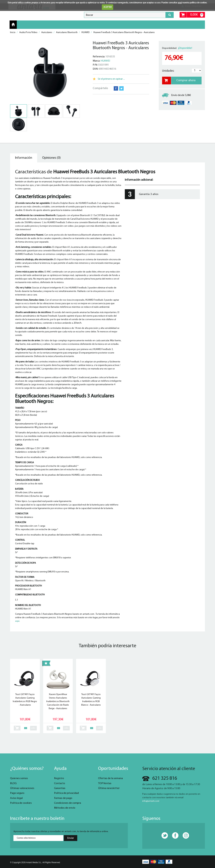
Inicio (13, 24)
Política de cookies (21, 803)
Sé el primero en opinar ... (111, 79)
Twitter (121, 88)
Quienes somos (19, 778)
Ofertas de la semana (110, 778)
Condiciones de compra (68, 803)
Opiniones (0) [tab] (51, 158)
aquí (180, 3)
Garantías (60, 788)
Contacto (60, 783)
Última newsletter (109, 788)
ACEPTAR (108, 7)
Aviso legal (16, 798)
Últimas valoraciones (22, 788)
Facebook (116, 88)
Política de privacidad (66, 793)
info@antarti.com (151, 801)
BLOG (13, 783)
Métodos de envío (65, 808)
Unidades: (168, 71)
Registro (59, 778)
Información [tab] (24, 158)
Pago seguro (17, 793)
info (33, 728)
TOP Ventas (105, 783)
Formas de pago (63, 798)
